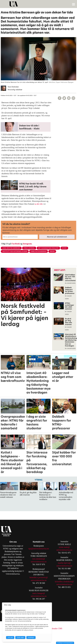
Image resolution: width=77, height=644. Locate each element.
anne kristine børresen (11, 248)
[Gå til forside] (39, 4)
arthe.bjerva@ (65, 563)
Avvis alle (10, 637)
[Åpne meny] (74, 4)
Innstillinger (31, 637)
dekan (52, 251)
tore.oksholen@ (39, 559)
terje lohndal (29, 248)
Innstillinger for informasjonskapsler (65, 643)
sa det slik (39, 204)
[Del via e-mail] (69, 98)
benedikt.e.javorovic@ (39, 577)
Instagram (27, 244)
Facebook (16, 244)
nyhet (64, 248)
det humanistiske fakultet (48, 248)
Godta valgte (20, 637)
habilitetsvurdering (39, 251)
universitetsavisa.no (39, 562)
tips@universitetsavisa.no (39, 549)
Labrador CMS (56, 628)
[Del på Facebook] (60, 98)
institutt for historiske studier (15, 251)
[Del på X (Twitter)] (64, 98)
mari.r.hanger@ (39, 593)
